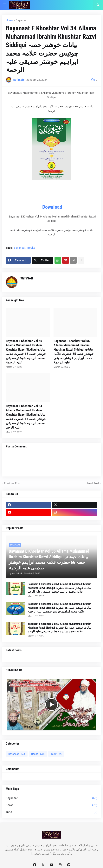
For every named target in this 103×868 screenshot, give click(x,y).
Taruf (56, 754)
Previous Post (12, 483)
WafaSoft (27, 278)
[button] (4, 5)
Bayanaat (22, 20)
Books (31, 248)
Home (9, 20)
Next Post (93, 483)
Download (52, 207)
